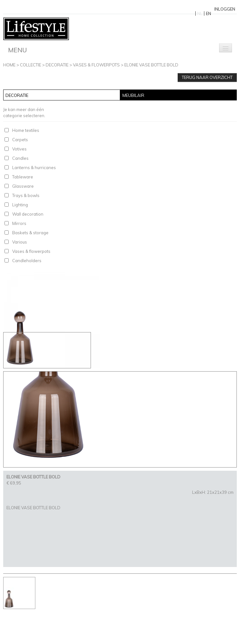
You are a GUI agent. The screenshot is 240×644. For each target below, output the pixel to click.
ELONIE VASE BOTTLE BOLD (151, 65)
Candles (20, 158)
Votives (19, 149)
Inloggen (225, 9)
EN (209, 13)
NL (200, 13)
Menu (18, 50)
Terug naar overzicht (207, 77)
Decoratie (57, 65)
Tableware (23, 177)
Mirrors (19, 223)
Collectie (31, 65)
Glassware (23, 186)
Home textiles (26, 130)
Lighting (20, 205)
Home (9, 65)
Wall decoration (28, 214)
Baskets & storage (30, 233)
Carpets (20, 140)
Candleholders (27, 261)
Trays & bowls (26, 195)
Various (20, 242)
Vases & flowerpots (96, 65)
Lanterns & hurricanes (34, 167)
